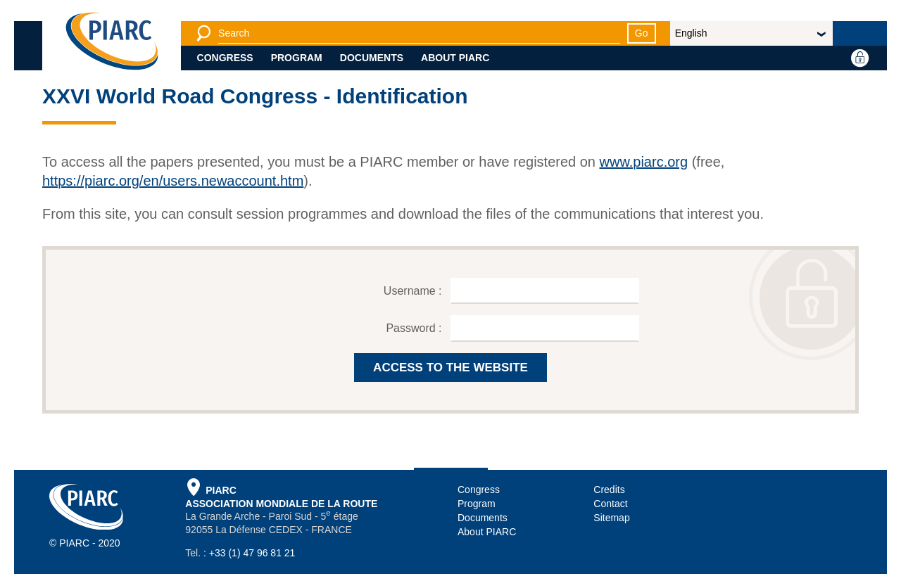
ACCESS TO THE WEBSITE (450, 367)
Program (297, 58)
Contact (610, 504)
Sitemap (611, 518)
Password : (415, 328)
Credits (609, 490)
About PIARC (455, 58)
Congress (225, 58)
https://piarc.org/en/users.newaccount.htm (173, 181)
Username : (414, 291)
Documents (372, 58)
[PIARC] (112, 42)
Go (642, 33)
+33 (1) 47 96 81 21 (252, 553)
